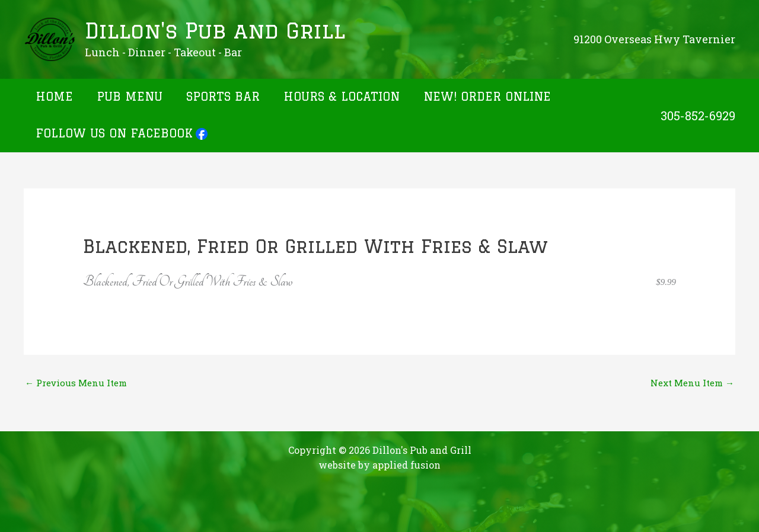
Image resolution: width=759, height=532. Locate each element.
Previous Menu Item (76, 383)
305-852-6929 (698, 116)
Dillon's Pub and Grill (215, 31)
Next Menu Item (692, 383)
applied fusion (406, 465)
